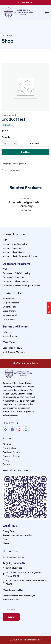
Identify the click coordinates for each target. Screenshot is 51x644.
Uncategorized (9, 115)
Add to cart (35, 143)
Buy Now (26, 152)
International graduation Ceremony (26, 204)
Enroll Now (49, 308)
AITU (20, 640)
